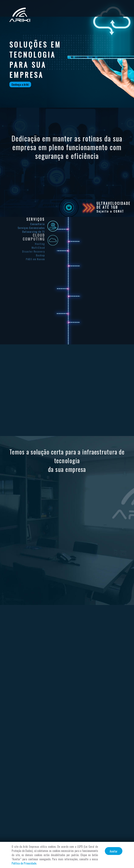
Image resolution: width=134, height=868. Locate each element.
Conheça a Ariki (20, 84)
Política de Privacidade (24, 863)
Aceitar (114, 851)
